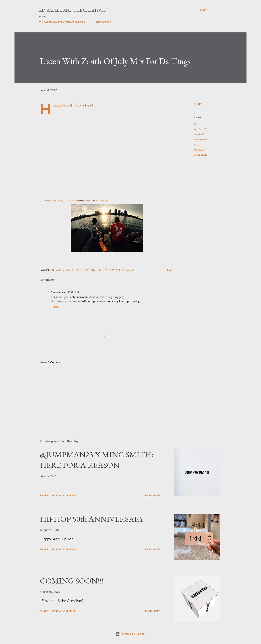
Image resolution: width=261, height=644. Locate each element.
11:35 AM (73, 292)
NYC (197, 144)
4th (196, 124)
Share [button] (198, 104)
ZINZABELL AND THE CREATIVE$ (72, 10)
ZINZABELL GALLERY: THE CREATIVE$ (62, 22)
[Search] (204, 10)
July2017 (199, 134)
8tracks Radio (102, 201)
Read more (153, 495)
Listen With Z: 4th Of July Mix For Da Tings (59, 201)
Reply (55, 307)
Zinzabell (89, 201)
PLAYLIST (199, 150)
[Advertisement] (101, 394)
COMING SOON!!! (72, 581)
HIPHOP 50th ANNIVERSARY (92, 519)
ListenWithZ (201, 139)
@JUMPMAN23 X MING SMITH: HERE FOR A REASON (97, 460)
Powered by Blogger (130, 634)
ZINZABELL (201, 155)
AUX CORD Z (103, 22)
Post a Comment (63, 495)
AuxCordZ (200, 129)
